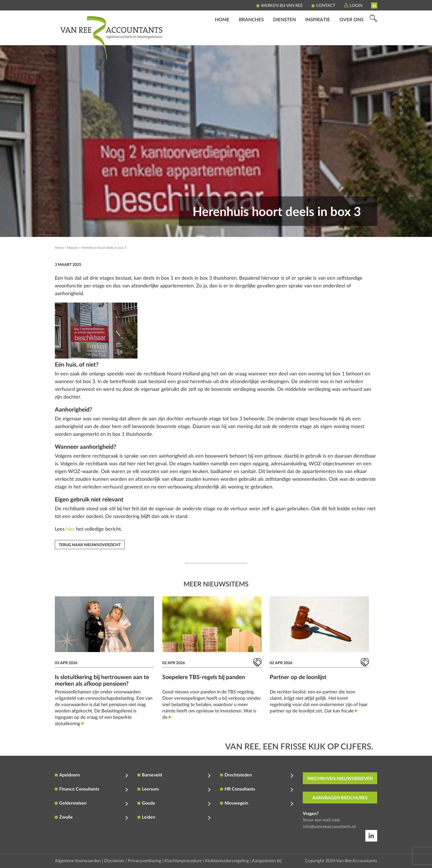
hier (70, 529)
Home (222, 37)
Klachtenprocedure (183, 861)
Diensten (284, 37)
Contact (326, 6)
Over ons (351, 37)
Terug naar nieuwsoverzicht (90, 545)
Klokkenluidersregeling (227, 861)
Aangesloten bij (267, 861)
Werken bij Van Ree (282, 6)
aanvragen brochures (340, 798)
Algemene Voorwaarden (78, 861)
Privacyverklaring (145, 861)
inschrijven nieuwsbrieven (340, 779)
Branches (251, 37)
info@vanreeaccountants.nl (329, 827)
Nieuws (73, 248)
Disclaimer (114, 861)
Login (356, 6)
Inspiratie (318, 37)
